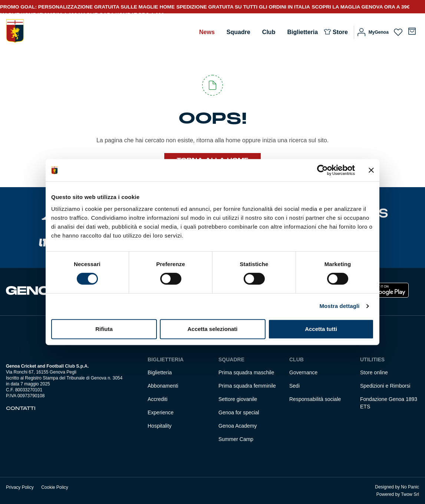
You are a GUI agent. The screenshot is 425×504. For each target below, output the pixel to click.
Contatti (21, 408)
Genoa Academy (238, 426)
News (207, 32)
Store (340, 32)
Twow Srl (410, 494)
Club (269, 32)
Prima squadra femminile (247, 386)
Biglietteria (302, 32)
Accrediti (158, 399)
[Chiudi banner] (371, 170)
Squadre (238, 32)
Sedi (294, 386)
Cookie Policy (55, 487)
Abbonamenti (163, 386)
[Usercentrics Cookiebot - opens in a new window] (322, 170)
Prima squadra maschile (246, 372)
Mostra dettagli (339, 306)
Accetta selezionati (212, 329)
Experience (161, 412)
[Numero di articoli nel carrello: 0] (412, 31)
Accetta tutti (321, 329)
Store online (374, 372)
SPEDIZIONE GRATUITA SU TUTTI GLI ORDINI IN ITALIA (243, 7)
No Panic (410, 487)
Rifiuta (104, 329)
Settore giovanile (238, 399)
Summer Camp (236, 439)
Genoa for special (239, 412)
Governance (303, 372)
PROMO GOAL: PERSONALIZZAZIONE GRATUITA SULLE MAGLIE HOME (87, 7)
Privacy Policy (20, 487)
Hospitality (160, 426)
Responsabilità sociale (315, 399)
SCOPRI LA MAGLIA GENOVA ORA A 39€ (360, 7)
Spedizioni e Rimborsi (385, 386)
